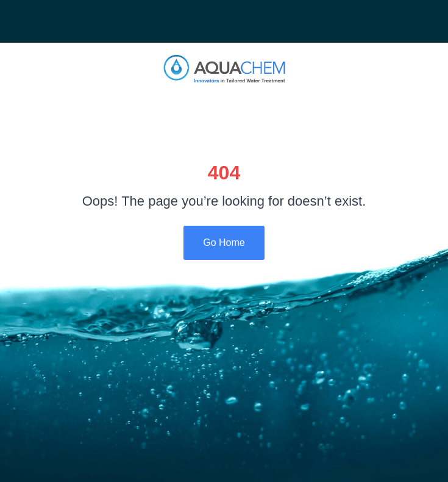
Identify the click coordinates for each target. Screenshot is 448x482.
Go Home (224, 243)
